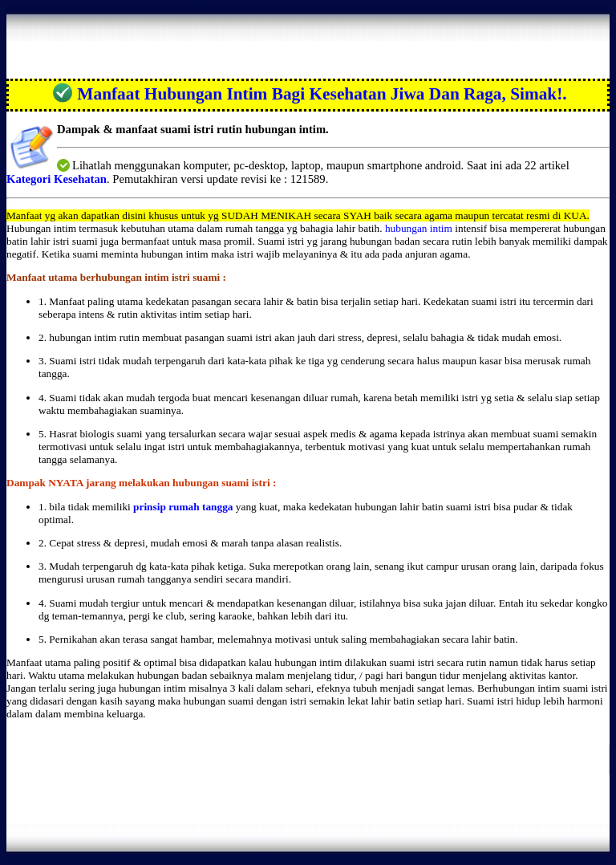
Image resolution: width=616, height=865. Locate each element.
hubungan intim (419, 228)
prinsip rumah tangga (183, 507)
